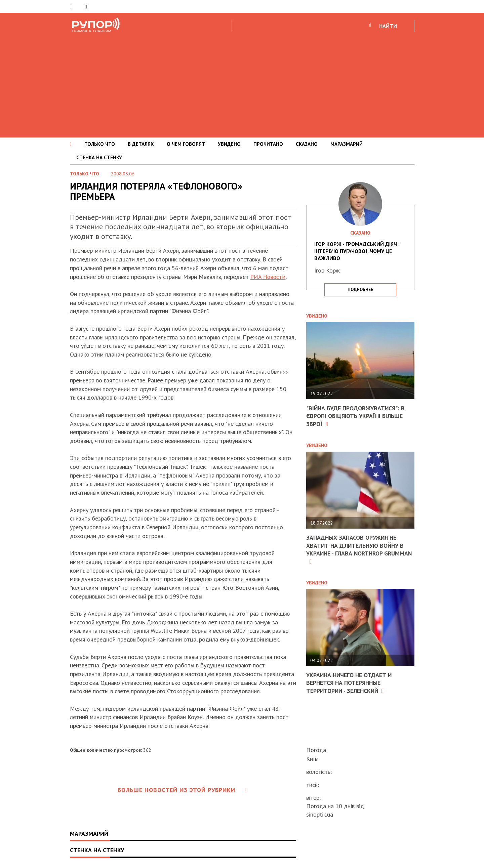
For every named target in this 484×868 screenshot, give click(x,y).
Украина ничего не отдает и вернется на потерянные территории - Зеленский (350, 683)
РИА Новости (268, 277)
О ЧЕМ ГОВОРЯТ (186, 144)
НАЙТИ (388, 26)
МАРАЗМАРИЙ (347, 144)
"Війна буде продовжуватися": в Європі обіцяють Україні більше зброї (356, 416)
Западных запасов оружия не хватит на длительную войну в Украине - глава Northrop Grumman (356, 549)
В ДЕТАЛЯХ (141, 144)
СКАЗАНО (307, 144)
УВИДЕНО (229, 144)
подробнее (360, 290)
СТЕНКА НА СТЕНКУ (99, 157)
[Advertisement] (242, 84)
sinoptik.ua (320, 814)
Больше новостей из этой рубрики (183, 790)
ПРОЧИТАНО (268, 144)
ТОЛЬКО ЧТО (100, 144)
